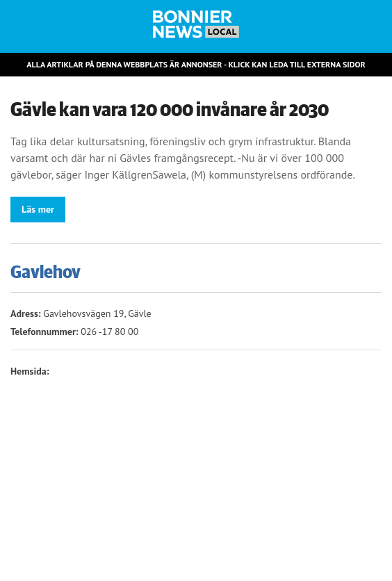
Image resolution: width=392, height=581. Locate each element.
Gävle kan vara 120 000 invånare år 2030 (170, 110)
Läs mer (38, 209)
